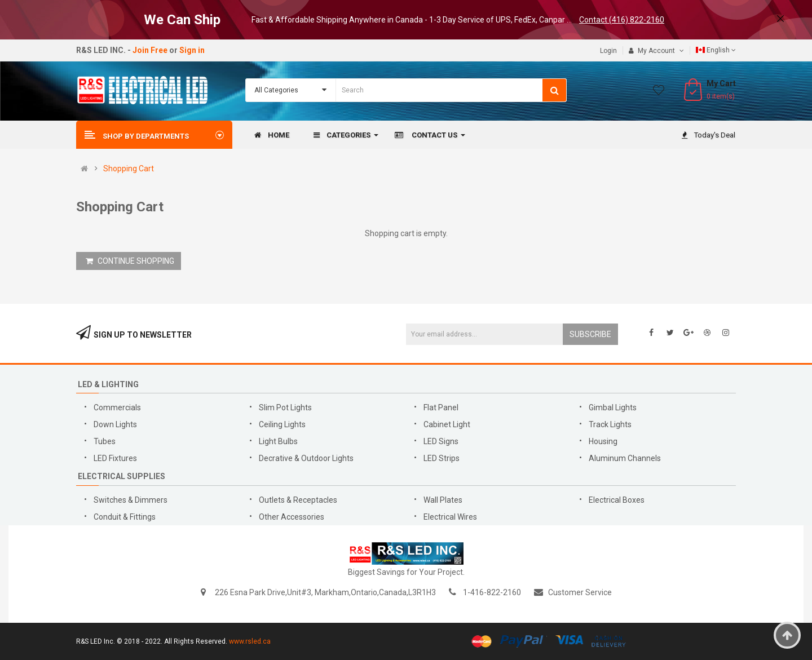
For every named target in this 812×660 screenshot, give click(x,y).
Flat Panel (441, 407)
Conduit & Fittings (125, 517)
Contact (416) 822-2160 (622, 20)
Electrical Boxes (617, 500)
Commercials (117, 407)
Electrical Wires (450, 517)
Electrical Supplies (122, 476)
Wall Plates (443, 500)
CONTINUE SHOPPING (130, 261)
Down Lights (115, 424)
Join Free (150, 50)
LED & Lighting (108, 384)
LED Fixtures (115, 458)
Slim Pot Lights (285, 407)
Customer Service (580, 592)
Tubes (105, 441)
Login (608, 51)
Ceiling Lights (282, 424)
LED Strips (442, 458)
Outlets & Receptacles (298, 500)
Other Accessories (292, 517)
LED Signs (441, 441)
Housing (603, 441)
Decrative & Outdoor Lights (306, 458)
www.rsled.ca (250, 641)
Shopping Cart (129, 169)
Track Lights (610, 424)
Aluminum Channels (625, 458)
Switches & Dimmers (131, 500)
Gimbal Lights (613, 407)
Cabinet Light (447, 424)
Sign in (192, 50)
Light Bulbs (278, 441)
